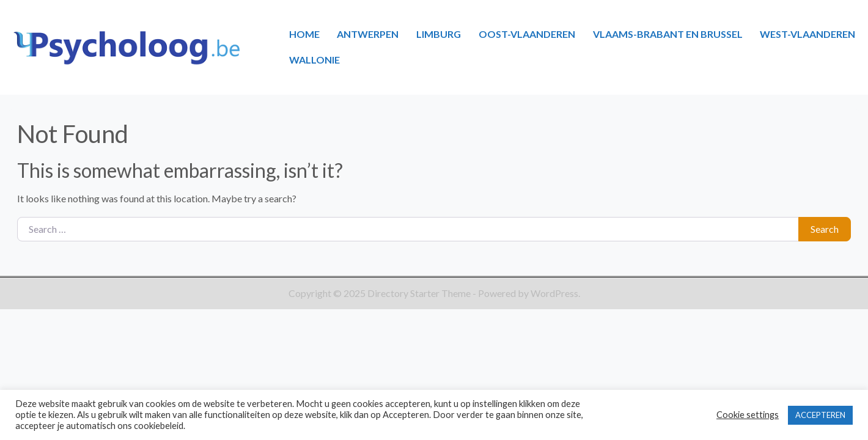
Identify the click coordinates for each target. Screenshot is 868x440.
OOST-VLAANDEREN (527, 34)
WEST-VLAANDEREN (807, 34)
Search (825, 229)
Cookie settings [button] (748, 415)
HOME (304, 34)
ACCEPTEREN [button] (820, 415)
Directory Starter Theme (420, 293)
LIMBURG (439, 34)
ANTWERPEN (368, 34)
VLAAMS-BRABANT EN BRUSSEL (668, 34)
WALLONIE (314, 60)
